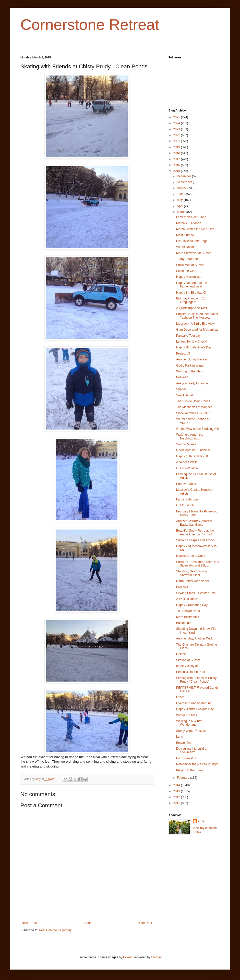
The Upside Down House (193, 401)
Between (182, 377)
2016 (177, 165)
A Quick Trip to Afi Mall (191, 308)
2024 (177, 123)
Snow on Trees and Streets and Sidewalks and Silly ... (198, 564)
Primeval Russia (187, 484)
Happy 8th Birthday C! (191, 293)
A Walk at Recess (188, 599)
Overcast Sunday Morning (194, 703)
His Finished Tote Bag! (191, 241)
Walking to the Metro (190, 371)
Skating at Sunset (188, 660)
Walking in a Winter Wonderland (189, 723)
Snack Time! (185, 395)
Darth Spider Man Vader (193, 581)
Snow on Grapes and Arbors (195, 540)
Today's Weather (188, 259)
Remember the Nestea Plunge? (198, 764)
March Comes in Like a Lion (195, 229)
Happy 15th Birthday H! (192, 456)
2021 (177, 141)
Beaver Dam (185, 743)
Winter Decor (185, 247)
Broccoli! (182, 587)
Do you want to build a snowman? (191, 750)
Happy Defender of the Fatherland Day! (192, 285)
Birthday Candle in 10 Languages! (191, 300)
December (184, 176)
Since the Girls (186, 271)
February (183, 778)
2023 (177, 129)
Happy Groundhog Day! (192, 605)
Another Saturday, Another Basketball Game (194, 523)
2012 (177, 797)
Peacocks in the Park (191, 672)
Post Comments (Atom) (55, 930)
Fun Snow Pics (186, 758)
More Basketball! (188, 617)
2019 (177, 147)
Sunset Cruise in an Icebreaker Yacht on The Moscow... (197, 316)
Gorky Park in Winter (190, 366)
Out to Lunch (185, 505)
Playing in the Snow (190, 770)
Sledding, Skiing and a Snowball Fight (191, 573)
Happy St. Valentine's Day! (194, 347)
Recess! (182, 654)
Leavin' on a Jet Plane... (193, 217)
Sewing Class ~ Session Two (196, 593)
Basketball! (184, 623)
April (180, 206)
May (180, 200)
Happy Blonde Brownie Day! (195, 709)
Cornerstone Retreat (90, 25)
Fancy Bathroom (187, 499)
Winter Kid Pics (187, 715)
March (182, 212)
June (181, 194)
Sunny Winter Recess (191, 731)
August (182, 188)
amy (201, 821)
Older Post (145, 923)
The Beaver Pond (188, 611)
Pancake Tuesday (188, 336)
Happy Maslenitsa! (189, 277)
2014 (177, 785)
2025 (177, 117)
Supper (181, 389)
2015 (177, 171)
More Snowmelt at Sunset (194, 253)
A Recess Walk (186, 462)
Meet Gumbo (185, 235)
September (185, 182)
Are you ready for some (192, 383)
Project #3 (183, 354)
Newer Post (30, 923)
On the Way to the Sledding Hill (197, 429)
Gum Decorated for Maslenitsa (197, 330)
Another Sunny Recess (192, 359)
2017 (177, 159)
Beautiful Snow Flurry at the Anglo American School (195, 532)
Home (88, 923)
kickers (128, 957)
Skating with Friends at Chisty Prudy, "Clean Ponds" (196, 680)
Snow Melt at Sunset (190, 265)
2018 (177, 153)
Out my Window (187, 468)
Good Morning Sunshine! (193, 450)
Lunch (180, 697)
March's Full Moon (189, 223)
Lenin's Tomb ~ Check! (192, 342)
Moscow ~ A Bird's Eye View (195, 324)
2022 (177, 135)
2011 (177, 803)
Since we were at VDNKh (193, 413)
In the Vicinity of (187, 666)
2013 (177, 791)
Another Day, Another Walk (194, 638)
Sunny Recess (186, 444)
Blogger (157, 957)
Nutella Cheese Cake (191, 556)
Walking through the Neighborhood (190, 436)
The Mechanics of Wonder (194, 407)
